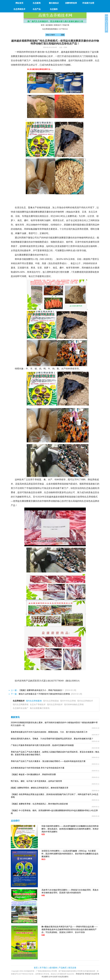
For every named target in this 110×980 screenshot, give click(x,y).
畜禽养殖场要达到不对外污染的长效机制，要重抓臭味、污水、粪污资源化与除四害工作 (49, 732)
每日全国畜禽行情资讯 (40, 708)
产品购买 (63, 968)
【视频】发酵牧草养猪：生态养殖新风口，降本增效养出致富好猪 (39, 804)
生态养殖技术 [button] (19, 9)
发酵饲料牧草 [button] (71, 3)
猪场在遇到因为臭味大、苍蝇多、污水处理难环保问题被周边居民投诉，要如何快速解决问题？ (52, 739)
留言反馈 (72, 968)
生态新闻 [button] (37, 3)
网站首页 (19, 3)
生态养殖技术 (19, 701)
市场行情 (66, 25)
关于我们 (43, 968)
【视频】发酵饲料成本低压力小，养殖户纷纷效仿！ (41, 690)
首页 (43, 25)
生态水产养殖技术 (38, 704)
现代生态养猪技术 (85, 701)
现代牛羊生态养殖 (68, 701)
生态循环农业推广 (21, 708)
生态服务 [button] (54, 9)
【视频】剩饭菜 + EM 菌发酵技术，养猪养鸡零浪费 (33, 774)
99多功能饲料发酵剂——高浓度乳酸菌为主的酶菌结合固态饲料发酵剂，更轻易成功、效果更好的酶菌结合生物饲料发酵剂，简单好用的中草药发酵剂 (70, 829)
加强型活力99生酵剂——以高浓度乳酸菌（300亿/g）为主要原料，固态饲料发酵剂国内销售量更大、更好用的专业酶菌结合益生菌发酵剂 (70, 854)
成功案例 (49, 25)
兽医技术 (57, 25)
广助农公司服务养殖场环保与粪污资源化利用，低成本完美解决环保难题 (42, 745)
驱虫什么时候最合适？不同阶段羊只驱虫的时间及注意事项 (44, 694)
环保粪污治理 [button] (88, 3)
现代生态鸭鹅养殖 (21, 704)
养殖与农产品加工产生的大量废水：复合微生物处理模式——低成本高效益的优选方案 (48, 761)
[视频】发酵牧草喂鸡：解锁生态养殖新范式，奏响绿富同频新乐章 (40, 788)
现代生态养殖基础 (51, 701)
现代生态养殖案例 (34, 701)
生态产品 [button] (37, 9)
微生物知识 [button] (54, 3)
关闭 (106, 17)
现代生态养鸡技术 (55, 704)
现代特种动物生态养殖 (74, 704)
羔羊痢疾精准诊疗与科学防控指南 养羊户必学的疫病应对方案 (38, 768)
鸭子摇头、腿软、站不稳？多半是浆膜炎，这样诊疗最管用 (36, 781)
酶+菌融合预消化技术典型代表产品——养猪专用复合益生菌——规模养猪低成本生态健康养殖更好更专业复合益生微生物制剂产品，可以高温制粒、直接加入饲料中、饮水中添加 (70, 929)
